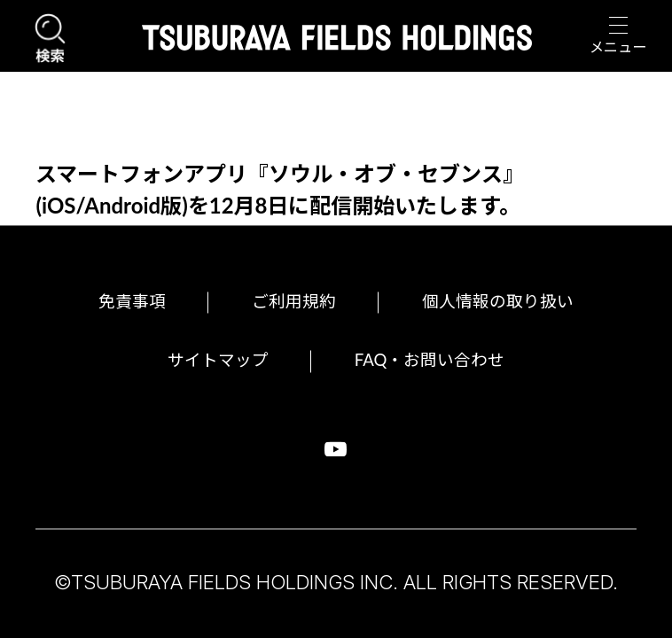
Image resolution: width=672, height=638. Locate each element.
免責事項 (113, 298)
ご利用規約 (287, 298)
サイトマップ (206, 359)
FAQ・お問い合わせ (438, 359)
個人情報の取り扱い (510, 298)
